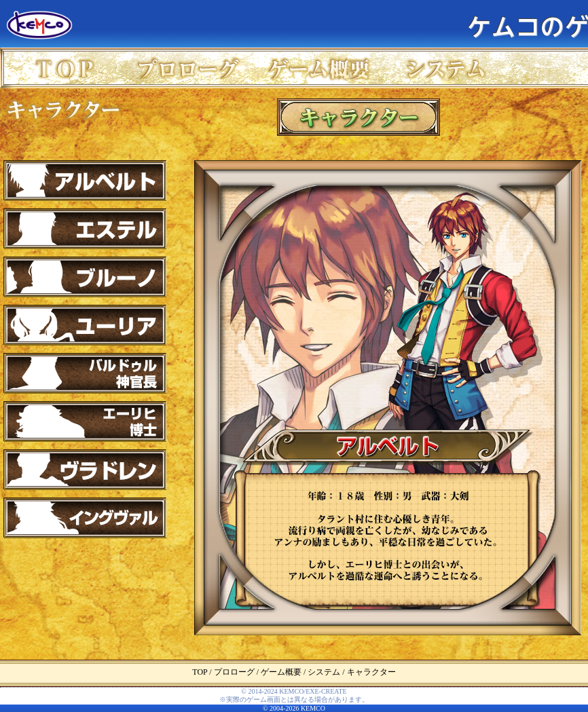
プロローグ (192, 68)
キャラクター (64, 109)
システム (449, 68)
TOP (64, 68)
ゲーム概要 (321, 68)
